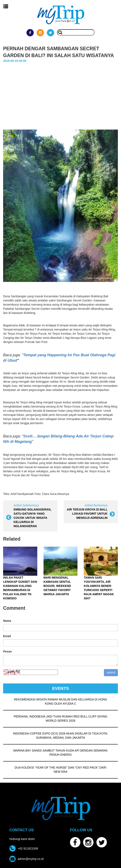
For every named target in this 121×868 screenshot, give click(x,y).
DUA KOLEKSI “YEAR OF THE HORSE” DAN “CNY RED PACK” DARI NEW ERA (60, 769)
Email (7, 636)
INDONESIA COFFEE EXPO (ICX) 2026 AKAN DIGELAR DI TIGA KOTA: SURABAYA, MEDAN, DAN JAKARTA (60, 735)
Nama (7, 621)
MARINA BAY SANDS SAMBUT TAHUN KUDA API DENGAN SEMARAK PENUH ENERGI (60, 752)
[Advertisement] (60, 94)
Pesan (7, 651)
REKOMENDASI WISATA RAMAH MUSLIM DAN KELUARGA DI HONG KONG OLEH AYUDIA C (61, 701)
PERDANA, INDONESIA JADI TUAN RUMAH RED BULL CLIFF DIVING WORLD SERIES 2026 (61, 718)
